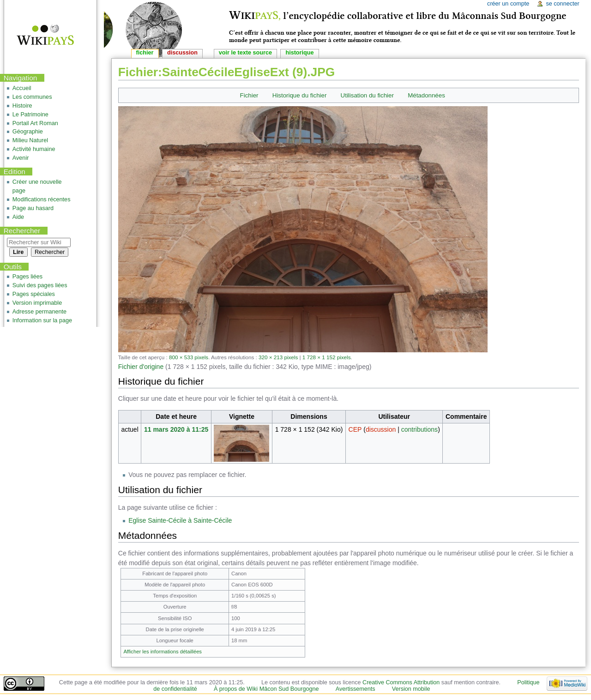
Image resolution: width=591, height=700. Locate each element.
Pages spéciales (34, 294)
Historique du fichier (300, 95)
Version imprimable (37, 303)
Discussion (182, 53)
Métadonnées (426, 95)
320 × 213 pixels (278, 357)
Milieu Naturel (30, 140)
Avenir (21, 158)
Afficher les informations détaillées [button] (163, 652)
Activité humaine (34, 149)
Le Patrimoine (30, 115)
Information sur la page (42, 320)
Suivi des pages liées (40, 285)
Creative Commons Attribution (401, 682)
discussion (381, 429)
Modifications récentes (42, 199)
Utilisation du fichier (367, 95)
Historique (299, 53)
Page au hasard (33, 208)
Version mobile (411, 689)
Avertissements (356, 689)
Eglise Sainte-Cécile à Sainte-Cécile (180, 520)
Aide (18, 217)
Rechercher (22, 231)
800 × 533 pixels (189, 357)
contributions (419, 429)
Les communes (32, 97)
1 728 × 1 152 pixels (327, 357)
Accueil (22, 88)
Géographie (28, 132)
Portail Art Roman (35, 123)
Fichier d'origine (141, 367)
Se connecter (562, 4)
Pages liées (27, 277)
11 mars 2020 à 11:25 (176, 429)
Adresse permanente (39, 312)
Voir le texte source (245, 53)
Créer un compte (508, 4)
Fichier (249, 95)
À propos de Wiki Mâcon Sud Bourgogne (266, 689)
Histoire (22, 106)
